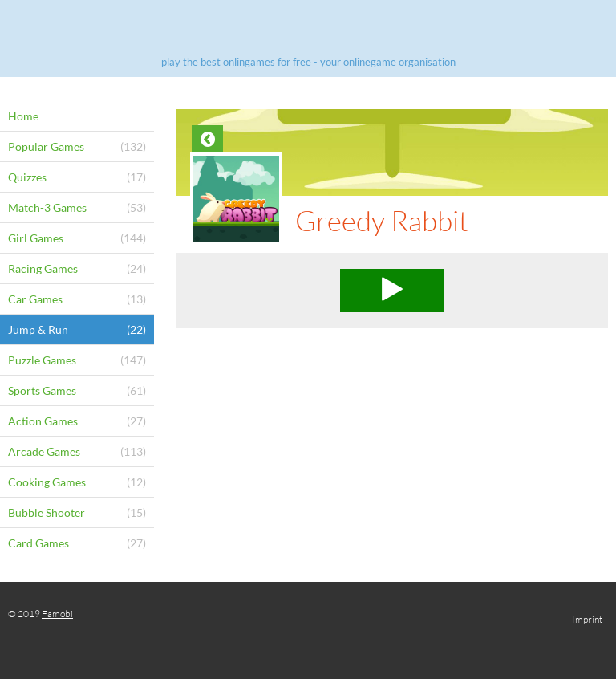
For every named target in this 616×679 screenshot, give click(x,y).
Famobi (57, 614)
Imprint (587, 619)
